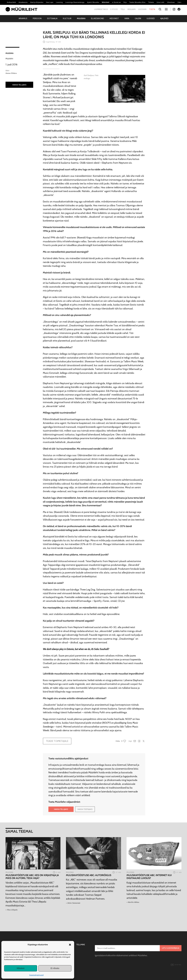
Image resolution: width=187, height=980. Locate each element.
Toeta (152, 9)
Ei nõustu (55, 968)
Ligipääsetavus (101, 9)
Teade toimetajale (57, 741)
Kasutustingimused (36, 975)
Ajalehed (164, 18)
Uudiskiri (142, 9)
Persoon (37, 18)
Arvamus (23, 18)
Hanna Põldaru (11, 73)
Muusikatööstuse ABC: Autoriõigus (89, 875)
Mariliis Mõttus (134, 902)
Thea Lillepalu (12, 910)
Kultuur (67, 18)
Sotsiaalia (52, 18)
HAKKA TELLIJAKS (19, 85)
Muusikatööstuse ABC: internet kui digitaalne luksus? (149, 877)
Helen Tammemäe (74, 903)
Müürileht (9, 59)
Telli (123, 9)
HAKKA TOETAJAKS (85, 809)
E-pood (114, 9)
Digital (176, 965)
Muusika (81, 18)
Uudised (151, 18)
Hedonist (114, 18)
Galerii (138, 18)
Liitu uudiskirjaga (171, 948)
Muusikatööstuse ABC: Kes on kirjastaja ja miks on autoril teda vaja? (32, 877)
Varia (127, 18)
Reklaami (132, 9)
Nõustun (21, 968)
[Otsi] (160, 9)
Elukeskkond (98, 18)
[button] (70, 945)
